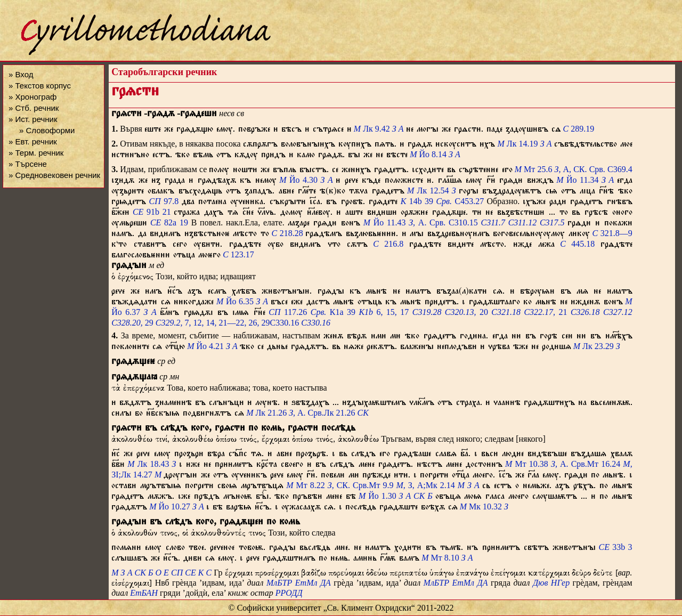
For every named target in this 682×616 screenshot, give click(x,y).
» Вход (21, 74)
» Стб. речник (34, 108)
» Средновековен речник (54, 175)
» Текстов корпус (40, 86)
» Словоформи (47, 130)
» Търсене (28, 164)
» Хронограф (33, 97)
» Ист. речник (33, 119)
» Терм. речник (36, 153)
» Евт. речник (33, 141)
